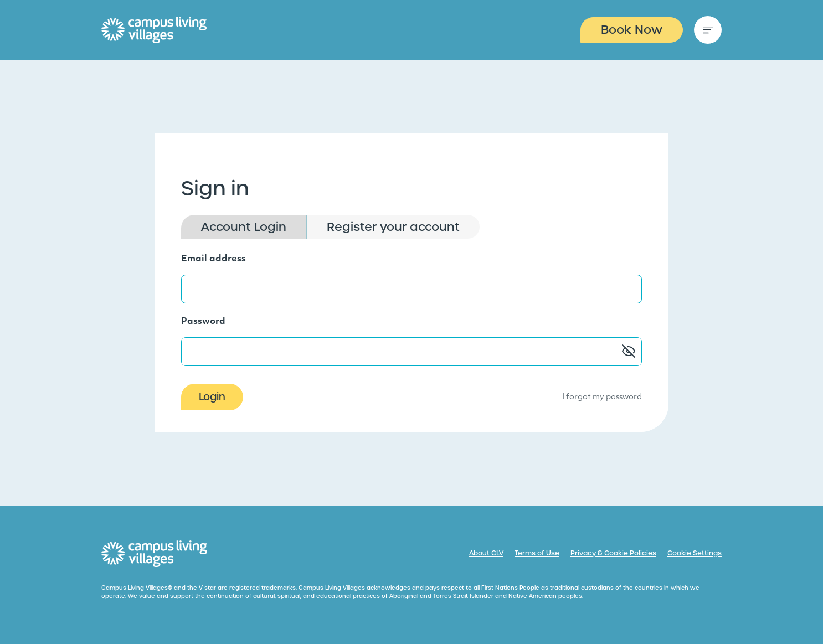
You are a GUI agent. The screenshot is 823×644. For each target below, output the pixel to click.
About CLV (486, 553)
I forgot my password (602, 397)
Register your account (393, 227)
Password (203, 322)
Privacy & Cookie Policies (613, 553)
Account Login (244, 227)
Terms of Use (537, 553)
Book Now (632, 30)
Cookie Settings (695, 553)
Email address (214, 259)
